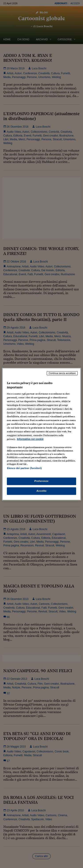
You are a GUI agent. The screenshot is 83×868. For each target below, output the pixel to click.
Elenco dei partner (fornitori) (24, 468)
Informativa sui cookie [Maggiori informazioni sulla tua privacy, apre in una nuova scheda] (30, 439)
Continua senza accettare (62, 373)
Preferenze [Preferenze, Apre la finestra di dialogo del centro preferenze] (42, 481)
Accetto (42, 491)
